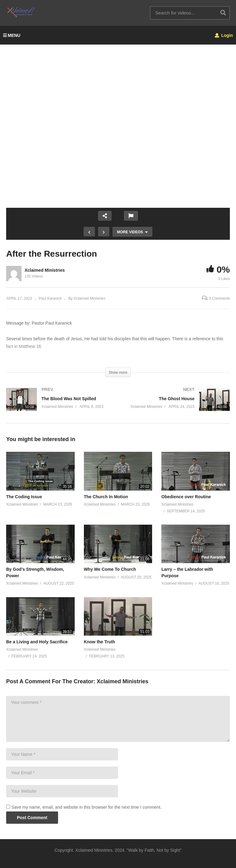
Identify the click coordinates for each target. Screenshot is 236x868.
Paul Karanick (50, 298)
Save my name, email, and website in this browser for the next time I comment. (87, 807)
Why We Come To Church (110, 569)
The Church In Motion (106, 497)
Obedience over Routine (186, 497)
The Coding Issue (24, 497)
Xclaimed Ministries (45, 270)
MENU (12, 35)
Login (224, 35)
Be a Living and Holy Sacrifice (37, 642)
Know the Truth (100, 642)
